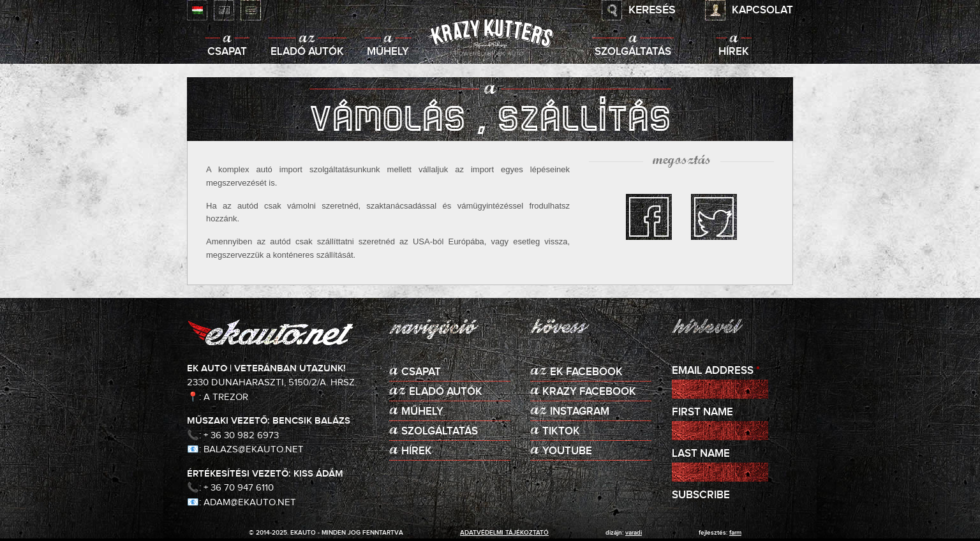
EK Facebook (586, 372)
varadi (634, 533)
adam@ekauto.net (250, 502)
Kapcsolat (762, 11)
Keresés (652, 10)
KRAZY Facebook (589, 392)
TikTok (561, 432)
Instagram (580, 412)
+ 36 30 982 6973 (241, 435)
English (224, 10)
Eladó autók (307, 52)
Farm (735, 533)
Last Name (701, 454)
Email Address (716, 371)
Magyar (197, 10)
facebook (649, 217)
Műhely (388, 52)
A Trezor (226, 397)
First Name (702, 412)
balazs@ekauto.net (254, 449)
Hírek (734, 52)
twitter (714, 217)
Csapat (227, 52)
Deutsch (251, 10)
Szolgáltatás (633, 52)
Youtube (567, 451)
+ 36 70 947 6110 (239, 488)
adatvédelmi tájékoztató (504, 533)
